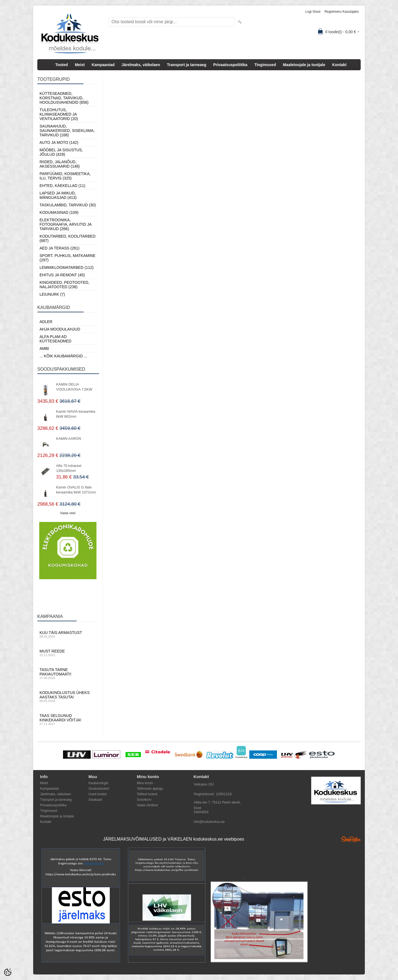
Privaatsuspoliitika (230, 65)
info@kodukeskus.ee (209, 822)
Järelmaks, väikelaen (141, 65)
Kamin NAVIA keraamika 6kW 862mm (76, 414)
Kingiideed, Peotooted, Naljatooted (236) (64, 285)
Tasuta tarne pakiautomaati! (68, 674)
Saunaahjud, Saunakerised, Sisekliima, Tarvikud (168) (67, 131)
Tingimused (265, 65)
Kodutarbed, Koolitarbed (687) (68, 238)
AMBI (44, 349)
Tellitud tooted (147, 794)
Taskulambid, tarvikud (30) (68, 205)
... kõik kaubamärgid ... (63, 356)
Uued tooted (97, 794)
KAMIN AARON (69, 439)
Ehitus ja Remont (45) (62, 275)
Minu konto (145, 783)
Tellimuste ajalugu (150, 789)
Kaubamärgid (98, 783)
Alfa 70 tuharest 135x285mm (69, 468)
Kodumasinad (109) (59, 212)
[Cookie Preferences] (8, 972)
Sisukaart (95, 800)
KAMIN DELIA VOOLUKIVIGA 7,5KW (74, 387)
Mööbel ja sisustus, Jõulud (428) (61, 152)
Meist (80, 65)
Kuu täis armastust (68, 634)
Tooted (62, 65)
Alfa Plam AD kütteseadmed (55, 339)
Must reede (68, 653)
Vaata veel (68, 513)
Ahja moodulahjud (60, 329)
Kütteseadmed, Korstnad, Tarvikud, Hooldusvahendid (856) (64, 98)
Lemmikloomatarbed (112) (67, 267)
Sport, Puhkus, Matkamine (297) (68, 258)
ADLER (46, 322)
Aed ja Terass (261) (59, 248)
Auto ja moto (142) (59, 142)
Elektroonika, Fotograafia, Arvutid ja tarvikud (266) (66, 224)
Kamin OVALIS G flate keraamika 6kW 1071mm (76, 490)
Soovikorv (144, 800)
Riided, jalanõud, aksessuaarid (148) (60, 164)
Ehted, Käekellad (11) (62, 186)
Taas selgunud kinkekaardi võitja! (68, 719)
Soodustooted (99, 789)
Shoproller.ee (351, 839)
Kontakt (339, 65)
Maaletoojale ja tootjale (304, 65)
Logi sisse (313, 12)
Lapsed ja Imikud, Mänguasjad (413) (58, 195)
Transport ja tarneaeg (187, 65)
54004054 (201, 812)
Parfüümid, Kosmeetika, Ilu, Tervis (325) (65, 176)
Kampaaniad (103, 65)
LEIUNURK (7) (52, 294)
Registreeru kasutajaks (342, 12)
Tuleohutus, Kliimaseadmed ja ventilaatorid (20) (59, 114)
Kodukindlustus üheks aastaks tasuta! (68, 696)
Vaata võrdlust (147, 805)
